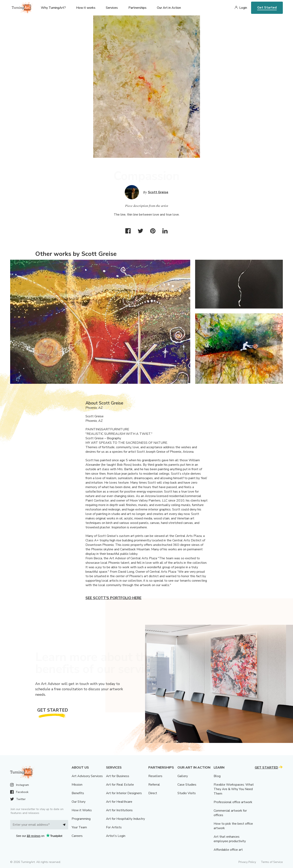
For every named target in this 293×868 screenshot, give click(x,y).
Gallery (183, 776)
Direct (153, 793)
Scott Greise (158, 192)
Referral (154, 785)
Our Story (79, 802)
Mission (77, 785)
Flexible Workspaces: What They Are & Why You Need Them (234, 789)
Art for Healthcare (119, 802)
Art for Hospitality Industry (125, 819)
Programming (81, 819)
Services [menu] (112, 8)
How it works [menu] (86, 8)
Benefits (78, 793)
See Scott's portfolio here (113, 598)
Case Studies (187, 785)
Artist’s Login (116, 836)
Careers (77, 836)
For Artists (114, 827)
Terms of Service (272, 862)
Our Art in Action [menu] (169, 8)
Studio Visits (187, 793)
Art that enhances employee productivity (230, 839)
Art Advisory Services (87, 776)
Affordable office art (228, 850)
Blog (217, 776)
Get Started (267, 8)
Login (243, 8)
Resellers (155, 776)
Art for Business (118, 776)
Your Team (79, 827)
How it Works (82, 810)
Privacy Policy (247, 862)
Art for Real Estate (120, 785)
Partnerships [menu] (137, 8)
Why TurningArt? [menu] (53, 8)
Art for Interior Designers (124, 793)
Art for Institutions (119, 810)
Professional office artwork (233, 802)
